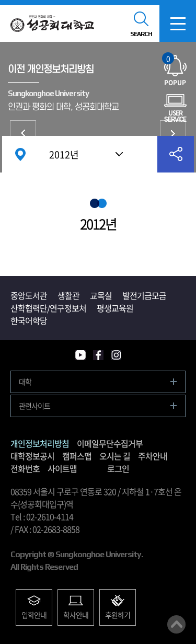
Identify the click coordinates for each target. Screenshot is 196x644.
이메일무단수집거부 (173, 133)
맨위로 (176, 624)
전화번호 (25, 468)
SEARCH (141, 34)
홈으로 (20, 154)
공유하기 (176, 154)
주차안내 (153, 456)
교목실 (101, 295)
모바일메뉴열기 (178, 24)
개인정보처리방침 (23, 133)
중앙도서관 (29, 295)
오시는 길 (115, 456)
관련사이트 (34, 406)
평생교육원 (115, 308)
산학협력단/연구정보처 (48, 308)
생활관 (68, 295)
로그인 (118, 468)
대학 (25, 382)
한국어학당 (29, 320)
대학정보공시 (32, 456)
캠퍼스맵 (77, 456)
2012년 (64, 154)
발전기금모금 (144, 295)
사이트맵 (62, 468)
